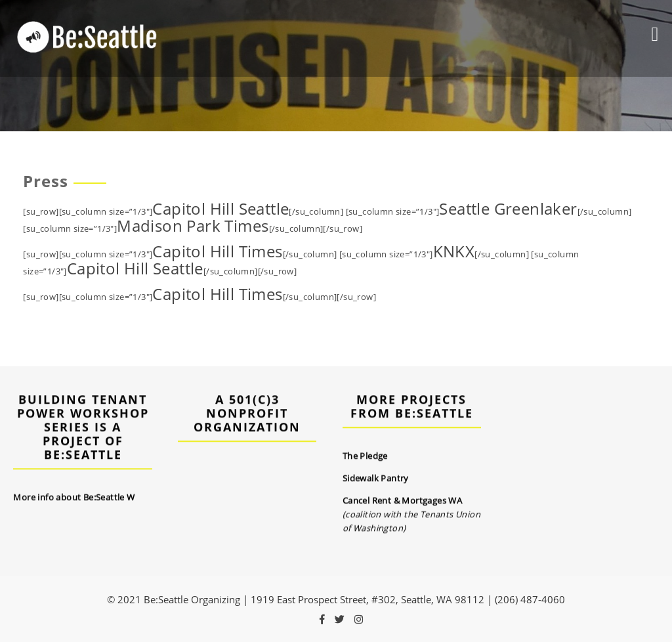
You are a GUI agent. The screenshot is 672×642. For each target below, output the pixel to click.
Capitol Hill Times (217, 251)
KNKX (454, 251)
